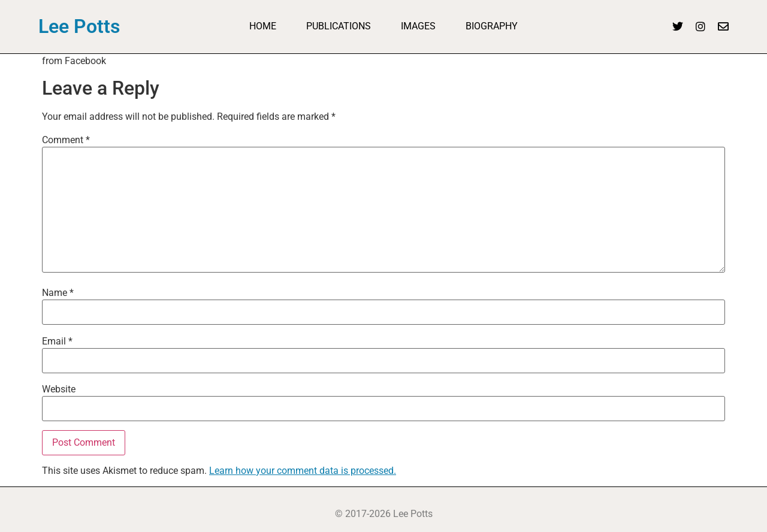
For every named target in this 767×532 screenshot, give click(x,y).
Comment (66, 140)
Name (58, 293)
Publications (339, 26)
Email (57, 341)
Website (59, 389)
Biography (492, 26)
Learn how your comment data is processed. (303, 471)
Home (263, 26)
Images (418, 26)
